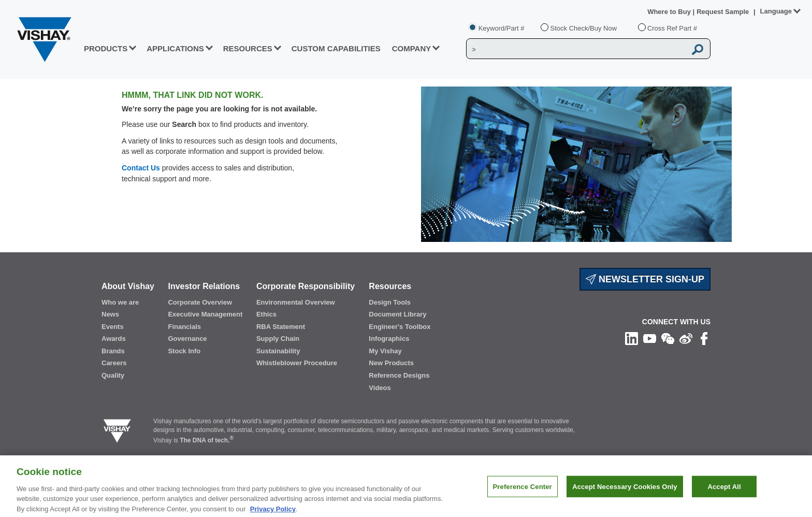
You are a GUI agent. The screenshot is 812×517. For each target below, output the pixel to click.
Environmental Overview (296, 302)
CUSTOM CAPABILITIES (336, 48)
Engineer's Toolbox (400, 327)
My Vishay (385, 351)
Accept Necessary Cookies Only (625, 493)
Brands (113, 351)
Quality (113, 375)
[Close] (795, 493)
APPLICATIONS (175, 48)
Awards (114, 339)
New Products (391, 363)
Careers (114, 363)
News (110, 314)
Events (113, 327)
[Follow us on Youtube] (650, 338)
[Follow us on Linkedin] (632, 338)
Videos (380, 388)
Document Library (397, 314)
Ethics (266, 314)
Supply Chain (278, 339)
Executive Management (205, 314)
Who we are (120, 302)
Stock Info (184, 351)
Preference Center (523, 493)
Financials (184, 327)
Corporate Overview (200, 302)
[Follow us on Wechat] (668, 338)
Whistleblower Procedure (297, 363)
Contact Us (141, 168)
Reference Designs (399, 375)
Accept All (724, 493)
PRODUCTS (106, 48)
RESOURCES (248, 48)
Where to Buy (670, 12)
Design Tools (390, 302)
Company (412, 48)
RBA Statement (281, 327)
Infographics (389, 339)
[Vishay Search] (576, 49)
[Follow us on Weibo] (686, 338)
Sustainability (278, 351)
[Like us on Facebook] (704, 338)
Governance (187, 339)
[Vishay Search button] (698, 49)
